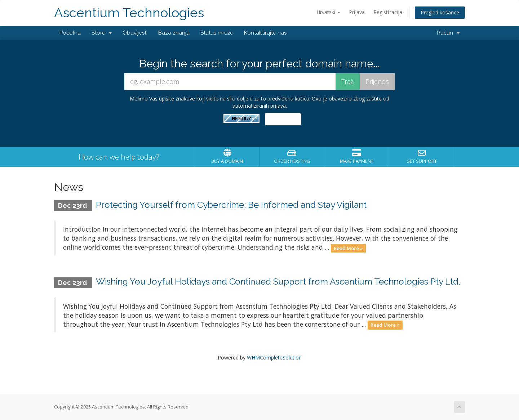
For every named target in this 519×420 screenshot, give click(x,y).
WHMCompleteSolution (274, 358)
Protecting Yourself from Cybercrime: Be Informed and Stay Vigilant (231, 205)
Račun (448, 33)
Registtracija (388, 12)
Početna (70, 33)
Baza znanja (174, 33)
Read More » (348, 248)
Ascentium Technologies (129, 13)
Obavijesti (135, 33)
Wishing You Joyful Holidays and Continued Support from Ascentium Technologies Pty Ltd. (278, 282)
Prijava (357, 12)
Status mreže (217, 33)
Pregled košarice (440, 12)
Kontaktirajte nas (265, 33)
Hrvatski (328, 12)
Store (102, 33)
